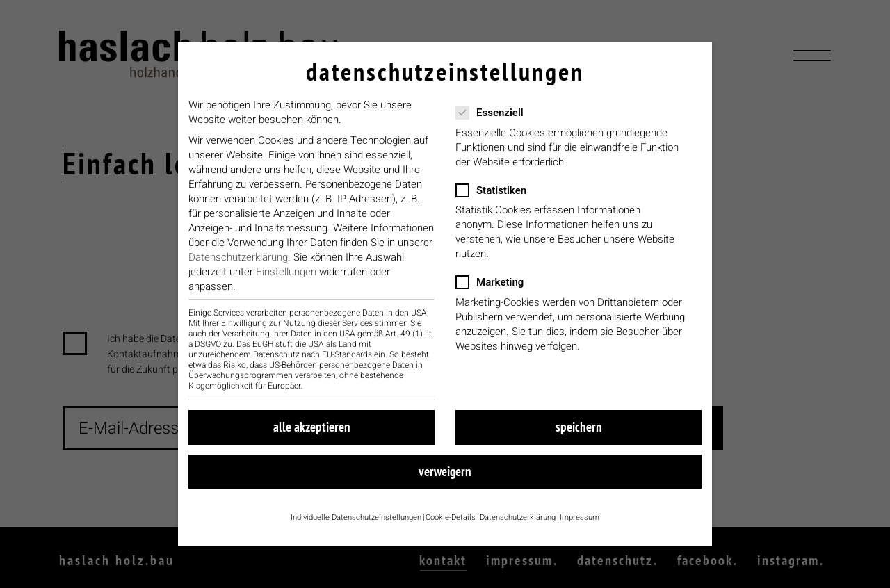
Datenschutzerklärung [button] (518, 526)
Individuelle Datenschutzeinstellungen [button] (356, 526)
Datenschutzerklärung (238, 266)
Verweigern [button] (445, 480)
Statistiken (503, 199)
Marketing (502, 291)
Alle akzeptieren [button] (312, 435)
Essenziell (502, 121)
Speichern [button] (579, 435)
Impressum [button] (580, 526)
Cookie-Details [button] (451, 526)
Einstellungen (286, 280)
